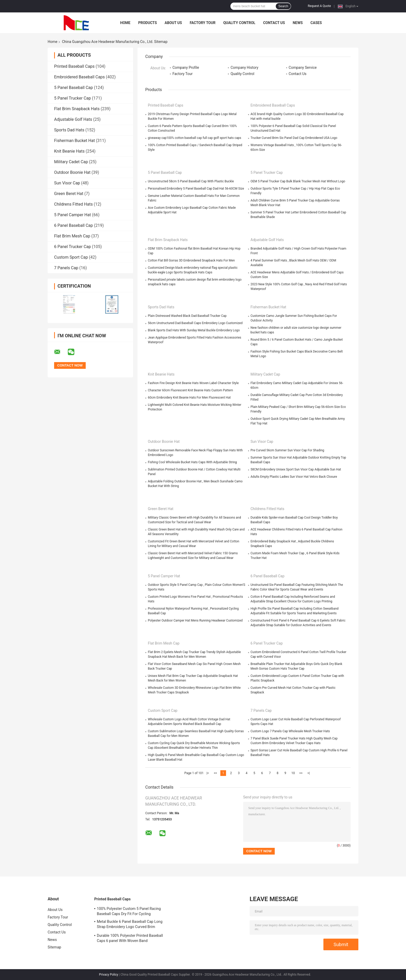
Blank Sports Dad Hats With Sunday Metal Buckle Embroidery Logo (194, 330)
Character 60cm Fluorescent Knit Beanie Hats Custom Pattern (190, 390)
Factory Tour (203, 23)
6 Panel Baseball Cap (74, 225)
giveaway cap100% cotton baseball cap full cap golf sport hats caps (194, 138)
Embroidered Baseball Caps (79, 77)
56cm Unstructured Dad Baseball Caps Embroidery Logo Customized (195, 323)
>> (301, 773)
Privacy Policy (108, 975)
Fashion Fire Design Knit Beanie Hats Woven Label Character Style (193, 383)
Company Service (303, 68)
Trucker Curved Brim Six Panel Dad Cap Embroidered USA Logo (294, 138)
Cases (316, 23)
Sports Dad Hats (69, 130)
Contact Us (274, 23)
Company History (244, 68)
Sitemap (54, 947)
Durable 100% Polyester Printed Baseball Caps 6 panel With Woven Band (130, 938)
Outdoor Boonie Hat (72, 172)
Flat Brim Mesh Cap (72, 236)
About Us (173, 23)
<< (215, 773)
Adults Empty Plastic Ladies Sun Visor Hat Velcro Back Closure (294, 477)
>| (309, 773)
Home (125, 23)
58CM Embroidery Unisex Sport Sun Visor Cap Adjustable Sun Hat (296, 469)
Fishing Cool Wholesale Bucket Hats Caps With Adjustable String (192, 462)
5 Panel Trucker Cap (72, 98)
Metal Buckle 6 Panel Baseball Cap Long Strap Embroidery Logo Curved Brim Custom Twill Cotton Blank (130, 925)
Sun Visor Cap (67, 183)
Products (148, 23)
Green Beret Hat (69, 194)
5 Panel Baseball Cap (74, 88)
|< (208, 773)
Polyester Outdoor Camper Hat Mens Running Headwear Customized (195, 620)
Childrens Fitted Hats (73, 204)
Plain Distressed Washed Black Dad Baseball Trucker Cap (187, 316)
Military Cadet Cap (71, 162)
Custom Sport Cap (71, 257)
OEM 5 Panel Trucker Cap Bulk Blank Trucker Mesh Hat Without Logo (298, 181)
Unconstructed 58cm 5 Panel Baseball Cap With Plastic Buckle (191, 181)
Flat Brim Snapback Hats (77, 109)
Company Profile (186, 68)
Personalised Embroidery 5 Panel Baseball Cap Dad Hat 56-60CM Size (196, 189)
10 (293, 773)
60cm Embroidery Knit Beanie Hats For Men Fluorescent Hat (189, 398)
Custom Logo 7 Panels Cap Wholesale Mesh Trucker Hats (290, 731)
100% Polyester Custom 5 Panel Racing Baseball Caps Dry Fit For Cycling (129, 911)
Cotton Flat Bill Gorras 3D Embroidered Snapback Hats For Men (191, 260)
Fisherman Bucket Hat (74, 141)
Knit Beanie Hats (69, 151)
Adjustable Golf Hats (73, 119)
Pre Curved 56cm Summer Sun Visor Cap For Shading (288, 450)
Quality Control (239, 23)
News (298, 23)
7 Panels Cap (66, 268)
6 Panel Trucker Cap (72, 247)
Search (283, 6)
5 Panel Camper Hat (72, 215)
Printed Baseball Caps (74, 66)
